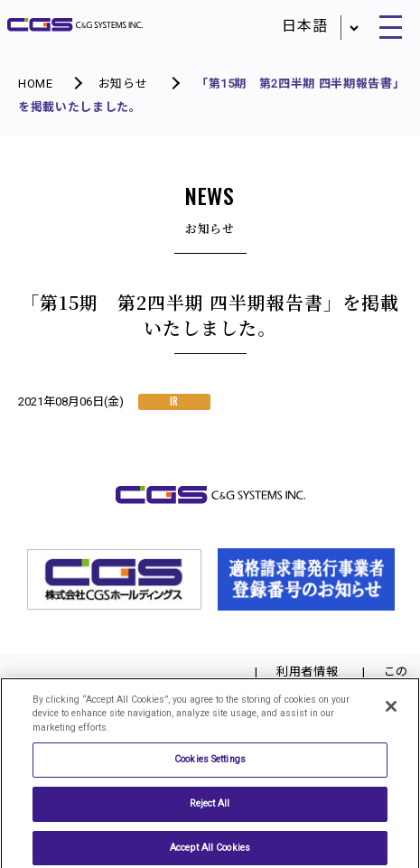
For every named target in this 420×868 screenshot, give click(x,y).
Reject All (210, 807)
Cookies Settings (210, 764)
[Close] (391, 711)
